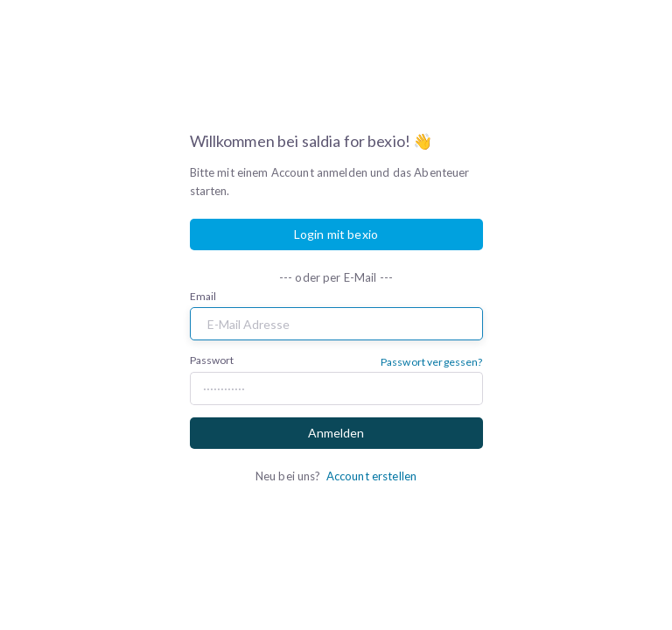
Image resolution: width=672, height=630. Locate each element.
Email (203, 296)
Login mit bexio (336, 234)
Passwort (212, 360)
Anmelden (336, 433)
